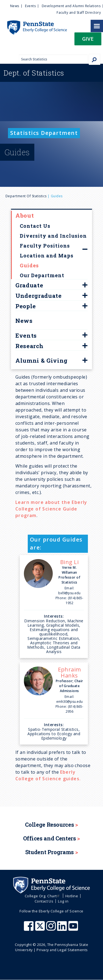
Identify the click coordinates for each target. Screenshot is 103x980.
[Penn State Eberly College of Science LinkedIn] (63, 929)
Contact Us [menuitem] (44, 901)
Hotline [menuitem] (72, 896)
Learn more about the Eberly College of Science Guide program (51, 509)
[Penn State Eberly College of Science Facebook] (29, 929)
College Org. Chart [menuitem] (43, 896)
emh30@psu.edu (69, 702)
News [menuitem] (15, 6)
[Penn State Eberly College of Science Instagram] (52, 929)
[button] (88, 41)
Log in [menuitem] (63, 901)
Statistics (34, 73)
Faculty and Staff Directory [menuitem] (79, 13)
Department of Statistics (26, 196)
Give (88, 39)
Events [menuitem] (30, 6)
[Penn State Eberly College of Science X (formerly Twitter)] (41, 929)
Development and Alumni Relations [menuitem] (71, 6)
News (24, 321)
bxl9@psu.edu (69, 593)
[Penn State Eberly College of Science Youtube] (74, 929)
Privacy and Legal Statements (62, 950)
